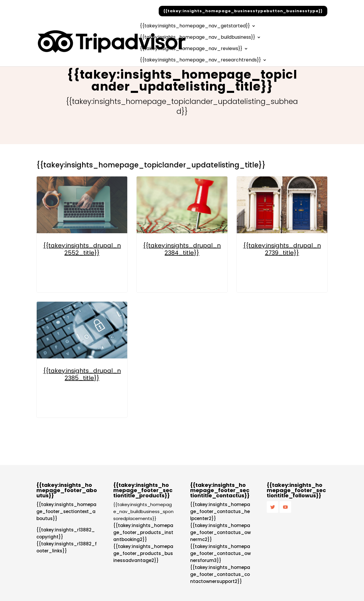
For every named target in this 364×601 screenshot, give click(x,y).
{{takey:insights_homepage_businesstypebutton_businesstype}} (243, 11)
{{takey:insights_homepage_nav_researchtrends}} (200, 61)
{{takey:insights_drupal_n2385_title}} (82, 374)
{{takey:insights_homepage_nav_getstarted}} (195, 26)
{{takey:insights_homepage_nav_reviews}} (191, 49)
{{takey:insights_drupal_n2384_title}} (182, 249)
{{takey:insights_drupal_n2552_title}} (82, 249)
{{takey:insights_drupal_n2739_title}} (282, 249)
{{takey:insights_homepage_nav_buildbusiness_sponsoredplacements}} (143, 511)
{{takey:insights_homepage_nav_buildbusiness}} (197, 38)
